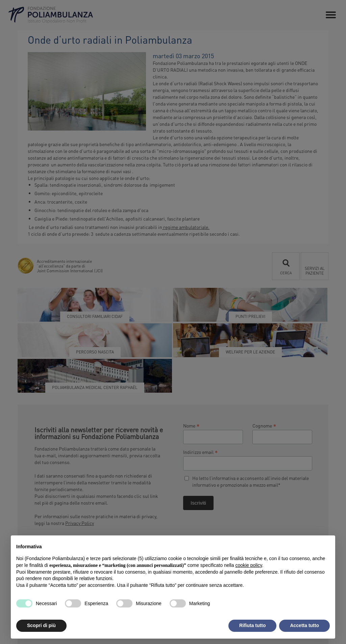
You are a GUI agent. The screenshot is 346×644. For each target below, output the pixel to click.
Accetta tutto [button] (304, 625)
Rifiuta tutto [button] (253, 625)
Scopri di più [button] (41, 625)
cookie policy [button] (249, 565)
